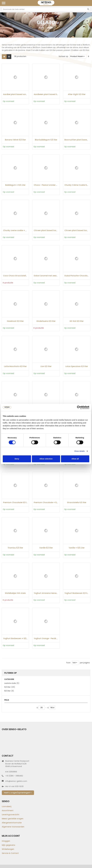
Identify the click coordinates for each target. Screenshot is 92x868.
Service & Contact (10, 853)
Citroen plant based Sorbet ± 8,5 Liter (51, 230)
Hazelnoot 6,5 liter (15, 321)
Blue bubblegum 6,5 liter (46, 140)
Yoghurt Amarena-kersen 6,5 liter (49, 593)
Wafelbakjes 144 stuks (15, 593)
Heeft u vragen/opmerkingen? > (18, 793)
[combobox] (46, 9)
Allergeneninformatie (12, 823)
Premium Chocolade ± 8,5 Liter (48, 502)
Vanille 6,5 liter (46, 548)
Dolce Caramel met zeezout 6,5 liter (50, 276)
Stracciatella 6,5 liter (77, 502)
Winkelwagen (8, 849)
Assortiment (8, 811)
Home (41, 28)
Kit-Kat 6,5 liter (77, 321)
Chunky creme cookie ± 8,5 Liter (18, 230)
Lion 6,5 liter (46, 366)
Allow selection (46, 459)
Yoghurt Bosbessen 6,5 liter (77, 593)
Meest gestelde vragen (13, 819)
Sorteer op (63, 56)
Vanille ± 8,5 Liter (77, 548)
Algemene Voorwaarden (13, 827)
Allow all (75, 459)
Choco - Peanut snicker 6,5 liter (48, 185)
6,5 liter (10, 687)
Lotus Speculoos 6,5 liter (77, 366)
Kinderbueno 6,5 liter (46, 321)
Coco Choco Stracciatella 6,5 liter (19, 276)
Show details (79, 451)
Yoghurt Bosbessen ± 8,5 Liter (17, 638)
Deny (17, 459)
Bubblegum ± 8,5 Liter (15, 185)
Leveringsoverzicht (11, 815)
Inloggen (6, 841)
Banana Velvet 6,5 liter (15, 140)
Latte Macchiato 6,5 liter (15, 366)
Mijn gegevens (9, 845)
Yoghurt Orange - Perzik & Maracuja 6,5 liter (54, 638)
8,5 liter (9, 691)
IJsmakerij (7, 806)
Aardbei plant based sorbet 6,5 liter (20, 94)
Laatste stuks (12, 683)
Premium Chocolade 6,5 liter (16, 502)
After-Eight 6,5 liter (77, 94)
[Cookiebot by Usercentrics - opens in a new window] (79, 407)
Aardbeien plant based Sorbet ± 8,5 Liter (53, 94)
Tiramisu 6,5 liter (15, 548)
